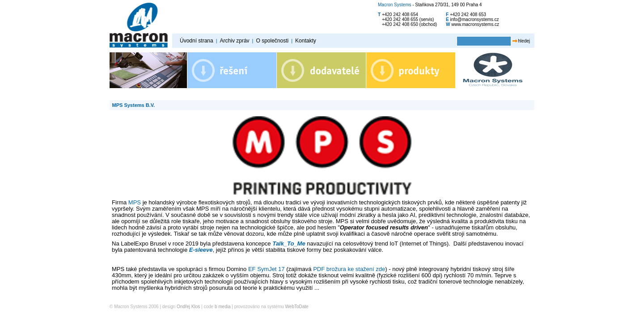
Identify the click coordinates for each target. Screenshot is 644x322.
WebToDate (297, 307)
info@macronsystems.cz (475, 19)
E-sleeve (201, 250)
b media (223, 307)
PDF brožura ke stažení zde (349, 269)
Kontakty (306, 41)
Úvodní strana (197, 41)
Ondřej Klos (188, 307)
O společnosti (272, 41)
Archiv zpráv (235, 41)
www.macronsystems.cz (475, 24)
